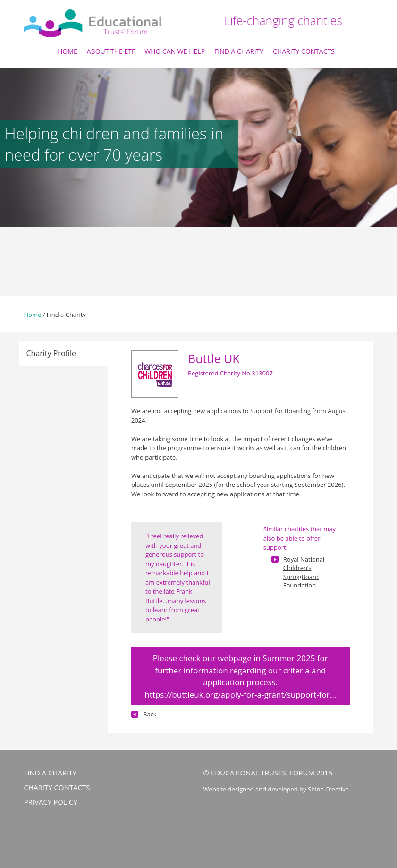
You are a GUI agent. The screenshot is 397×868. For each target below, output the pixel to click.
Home (68, 51)
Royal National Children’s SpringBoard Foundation (304, 572)
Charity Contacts (304, 51)
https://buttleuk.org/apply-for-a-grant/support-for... (240, 694)
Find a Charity (239, 51)
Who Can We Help (175, 51)
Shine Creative (328, 789)
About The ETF (111, 51)
